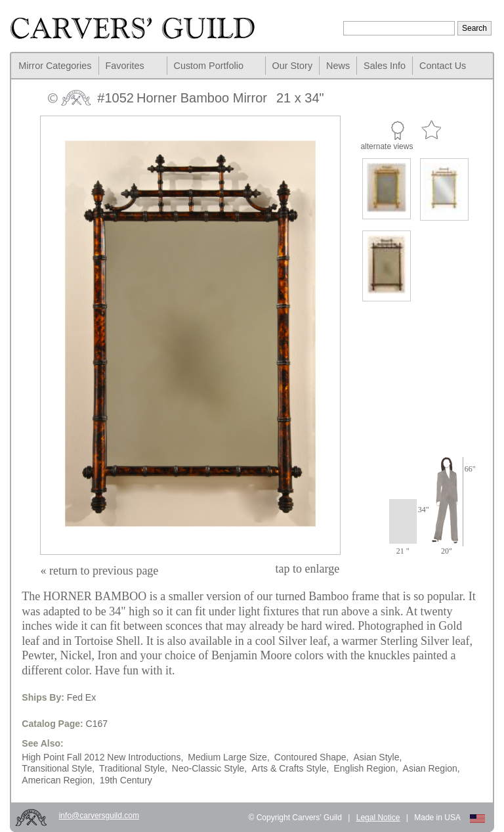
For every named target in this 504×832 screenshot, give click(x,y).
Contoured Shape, (312, 757)
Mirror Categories (55, 66)
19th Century (126, 780)
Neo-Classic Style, (209, 768)
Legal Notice (378, 818)
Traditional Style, (133, 768)
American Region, (58, 780)
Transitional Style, (58, 768)
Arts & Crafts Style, (290, 768)
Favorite (431, 130)
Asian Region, (431, 768)
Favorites (125, 66)
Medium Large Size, (229, 757)
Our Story (293, 66)
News (338, 66)
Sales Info (385, 66)
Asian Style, (377, 757)
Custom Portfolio (209, 66)
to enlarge (308, 569)
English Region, (366, 768)
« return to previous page (99, 571)
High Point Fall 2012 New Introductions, (102, 757)
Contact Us (443, 66)
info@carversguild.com (99, 816)
